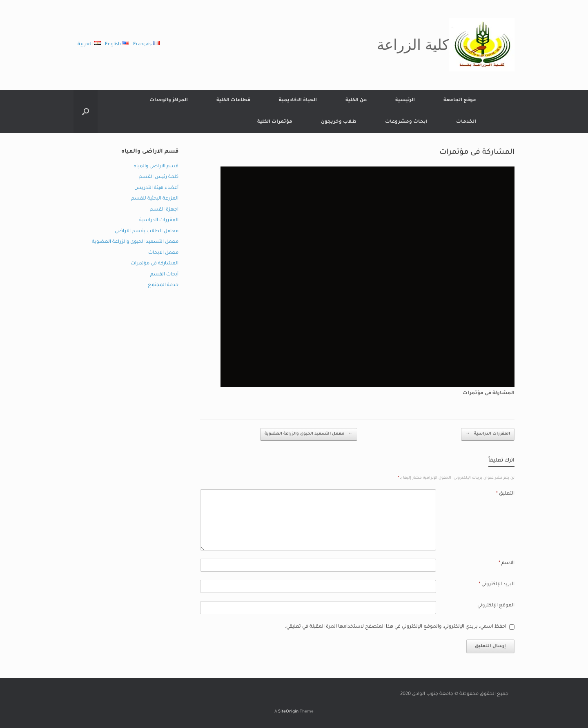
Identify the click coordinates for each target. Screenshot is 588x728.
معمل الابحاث (163, 253)
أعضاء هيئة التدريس (156, 188)
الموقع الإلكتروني (496, 606)
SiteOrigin (288, 712)
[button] (86, 111)
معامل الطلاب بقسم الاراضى (147, 232)
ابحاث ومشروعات (406, 122)
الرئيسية (405, 101)
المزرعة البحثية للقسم (155, 199)
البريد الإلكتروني (497, 585)
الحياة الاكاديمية (298, 101)
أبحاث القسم (164, 275)
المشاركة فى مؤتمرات (155, 264)
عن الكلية (356, 101)
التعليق (505, 494)
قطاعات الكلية (233, 101)
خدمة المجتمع (163, 285)
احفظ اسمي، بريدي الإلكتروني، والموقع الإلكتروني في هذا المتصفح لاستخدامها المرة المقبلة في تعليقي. (396, 627)
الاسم (507, 563)
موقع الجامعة (460, 101)
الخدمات (466, 122)
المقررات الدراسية (488, 434)
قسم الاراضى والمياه (156, 167)
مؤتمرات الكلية (275, 122)
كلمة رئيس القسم (159, 177)
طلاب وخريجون (339, 122)
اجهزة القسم (164, 210)
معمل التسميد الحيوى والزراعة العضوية (309, 434)
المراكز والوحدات (169, 101)
